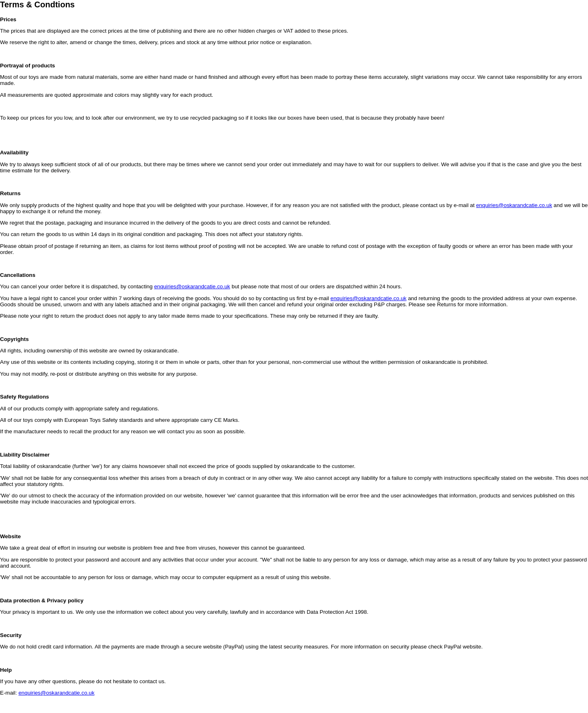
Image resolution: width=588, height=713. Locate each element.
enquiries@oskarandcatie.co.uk (514, 205)
